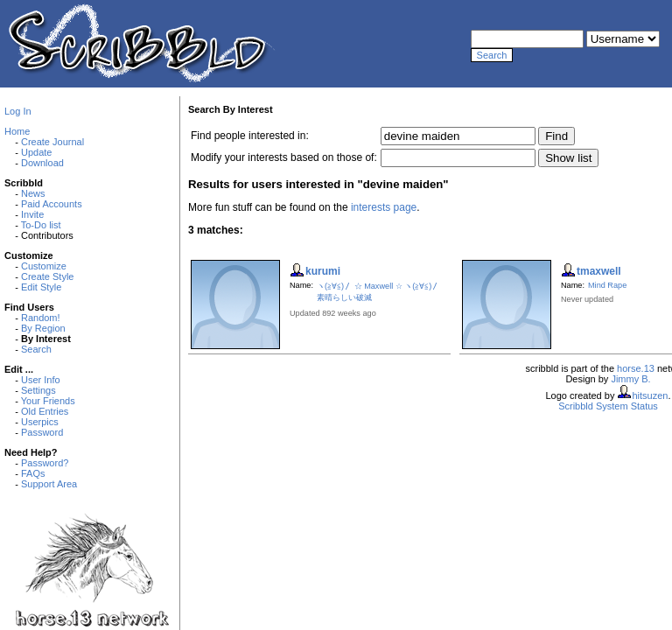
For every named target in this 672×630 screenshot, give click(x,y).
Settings (38, 390)
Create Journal (52, 142)
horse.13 (636, 368)
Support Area (49, 484)
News (33, 193)
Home (17, 131)
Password (42, 432)
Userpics (40, 422)
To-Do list (41, 225)
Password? (45, 463)
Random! (41, 318)
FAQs (33, 473)
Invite (32, 214)
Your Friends (48, 401)
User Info (41, 380)
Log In (18, 111)
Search (36, 349)
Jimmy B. (630, 379)
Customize (44, 266)
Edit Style (41, 287)
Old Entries (45, 411)
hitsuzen (650, 395)
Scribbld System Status (608, 406)
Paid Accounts (52, 204)
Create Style (48, 276)
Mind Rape (607, 285)
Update (36, 152)
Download (42, 163)
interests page (384, 207)
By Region (43, 328)
